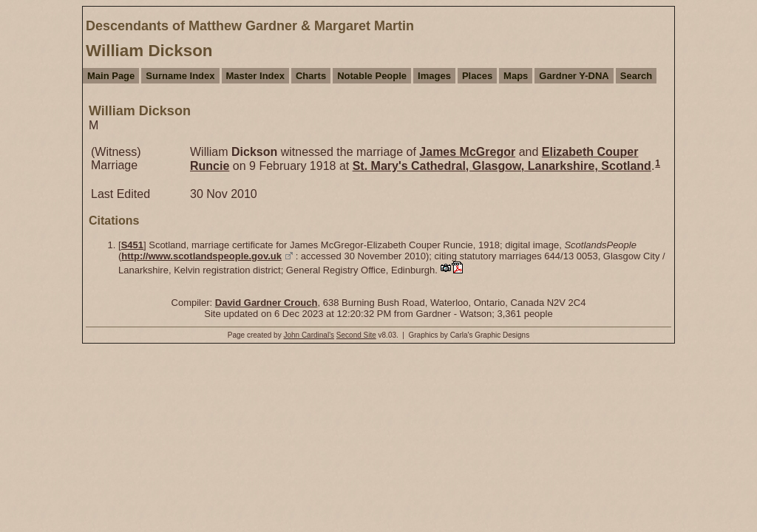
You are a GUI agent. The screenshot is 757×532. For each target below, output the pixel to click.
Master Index (255, 76)
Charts (311, 76)
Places (477, 76)
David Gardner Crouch (267, 303)
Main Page (111, 76)
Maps (516, 76)
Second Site (356, 335)
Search (636, 76)
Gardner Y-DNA (574, 76)
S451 (132, 245)
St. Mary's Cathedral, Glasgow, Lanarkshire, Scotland (502, 166)
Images (434, 76)
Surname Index (180, 76)
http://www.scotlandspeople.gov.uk (201, 256)
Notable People (372, 76)
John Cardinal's (309, 335)
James (467, 152)
